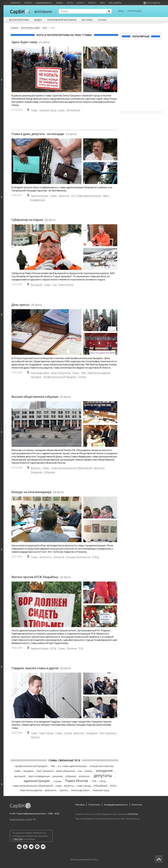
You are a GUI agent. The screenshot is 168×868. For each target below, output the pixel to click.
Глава (34, 733)
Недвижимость (44, 3)
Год (54, 285)
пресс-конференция (39, 776)
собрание (71, 776)
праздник (28, 771)
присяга (64, 790)
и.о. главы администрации (72, 766)
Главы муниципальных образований (72, 468)
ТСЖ (81, 648)
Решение (72, 648)
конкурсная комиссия (101, 766)
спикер (88, 771)
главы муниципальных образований (33, 786)
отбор (102, 781)
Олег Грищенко (108, 733)
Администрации (40, 196)
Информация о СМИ (21, 819)
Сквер (61, 110)
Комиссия (59, 557)
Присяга (35, 737)
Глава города (46, 733)
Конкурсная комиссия (78, 557)
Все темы (87, 20)
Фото (70, 3)
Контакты (137, 805)
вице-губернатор (66, 771)
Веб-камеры (115, 3)
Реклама (80, 805)
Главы (34, 110)
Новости (15, 3)
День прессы (27, 305)
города (57, 781)
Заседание (36, 472)
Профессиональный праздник (60, 377)
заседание (104, 771)
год (80, 771)
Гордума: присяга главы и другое (41, 668)
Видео (60, 3)
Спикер (82, 377)
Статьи (102, 20)
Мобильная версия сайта (84, 859)
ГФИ (83, 373)
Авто (102, 3)
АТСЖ (53, 648)
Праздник (36, 377)
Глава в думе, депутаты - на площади (44, 134)
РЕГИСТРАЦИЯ (134, 11)
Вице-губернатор (61, 373)
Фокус (81, 3)
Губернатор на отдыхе (33, 220)
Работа (92, 3)
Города (68, 733)
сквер (17, 771)
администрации (37, 781)
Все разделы (152, 3)
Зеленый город (48, 110)
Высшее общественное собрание (41, 397)
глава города (84, 786)
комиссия (84, 776)
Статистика (94, 805)
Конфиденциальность (116, 805)
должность (51, 790)
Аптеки (28, 3)
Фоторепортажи (19, 20)
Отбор (96, 557)
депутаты (103, 775)
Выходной (36, 285)
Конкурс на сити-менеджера (38, 492)
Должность (45, 557)
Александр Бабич (40, 373)
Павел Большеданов (99, 373)
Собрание (49, 472)
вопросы (69, 786)
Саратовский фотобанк (62, 20)
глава (58, 786)
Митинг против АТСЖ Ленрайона (41, 577)
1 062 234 (17, 839)
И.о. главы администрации (86, 196)
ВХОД (121, 11)
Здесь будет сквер (31, 42)
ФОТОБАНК (43, 12)
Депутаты (64, 196)
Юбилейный (73, 110)
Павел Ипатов (66, 285)
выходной (20, 776)
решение (58, 776)
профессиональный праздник (31, 766)
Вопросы (36, 468)
